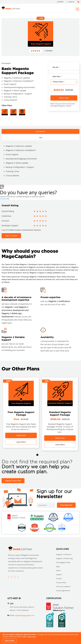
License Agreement (63, 590)
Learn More (21, 442)
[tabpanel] (21, 413)
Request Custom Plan (13, 481)
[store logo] (20, 8)
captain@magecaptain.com (25, 615)
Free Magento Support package (14, 2)
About (58, 570)
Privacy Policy (61, 582)
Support (60, 2)
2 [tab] (40, 455)
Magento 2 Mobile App (64, 558)
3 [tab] (44, 455)
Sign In (71, 2)
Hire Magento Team (63, 562)
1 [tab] (37, 455)
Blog (58, 566)
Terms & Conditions (63, 586)
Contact (59, 578)
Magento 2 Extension (64, 554)
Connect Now (5, 199)
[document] (41, 638)
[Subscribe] (66, 505)
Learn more (32, 637)
